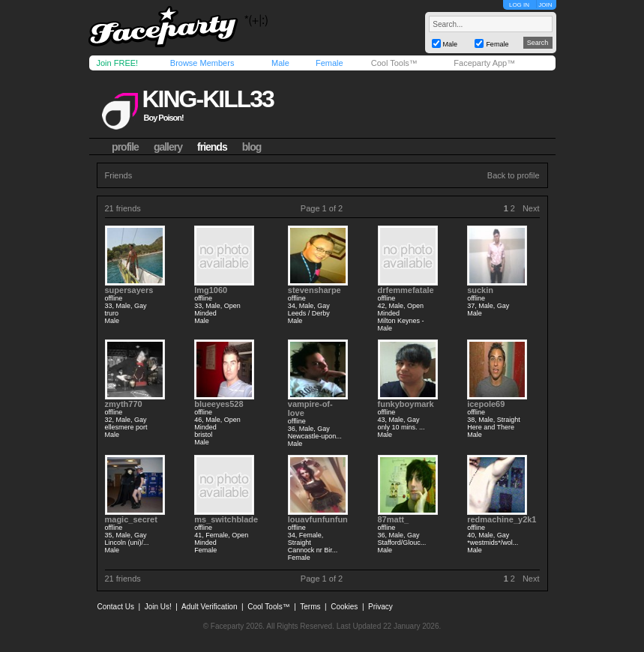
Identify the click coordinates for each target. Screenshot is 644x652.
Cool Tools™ (394, 63)
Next (531, 208)
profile (125, 147)
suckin (480, 290)
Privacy (380, 607)
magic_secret (131, 519)
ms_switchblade (226, 519)
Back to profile (514, 175)
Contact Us (116, 607)
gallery (168, 147)
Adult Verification (210, 607)
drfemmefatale (406, 290)
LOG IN (519, 5)
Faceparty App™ (484, 63)
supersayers (129, 290)
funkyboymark (406, 404)
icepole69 (486, 404)
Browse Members (202, 63)
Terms (310, 607)
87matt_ (394, 519)
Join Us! (158, 607)
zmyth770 (124, 404)
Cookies (344, 607)
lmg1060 (211, 290)
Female (329, 63)
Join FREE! (118, 63)
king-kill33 (207, 99)
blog (252, 147)
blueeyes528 (219, 404)
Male (280, 63)
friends (212, 147)
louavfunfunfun (318, 519)
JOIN (545, 5)
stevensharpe (315, 290)
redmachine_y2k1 (502, 519)
